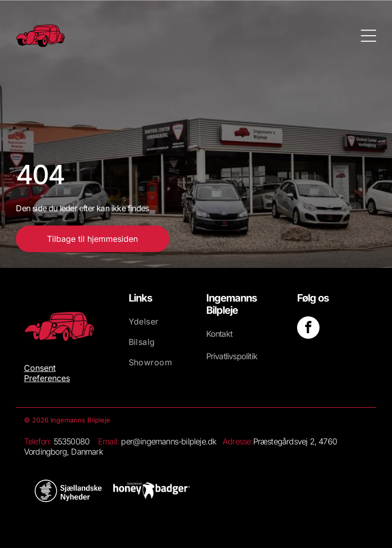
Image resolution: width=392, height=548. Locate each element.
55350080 (72, 441)
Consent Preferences (47, 373)
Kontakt (219, 334)
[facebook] (308, 329)
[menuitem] (158, 327)
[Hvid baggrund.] (68, 491)
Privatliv (220, 356)
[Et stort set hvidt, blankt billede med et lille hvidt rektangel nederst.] (152, 491)
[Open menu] (369, 36)
